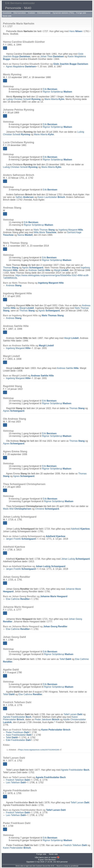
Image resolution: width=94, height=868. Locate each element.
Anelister (32, 13)
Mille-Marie (45, 232)
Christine (47, 509)
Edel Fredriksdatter (18, 740)
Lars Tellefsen (16, 782)
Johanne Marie (54, 596)
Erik (50, 89)
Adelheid (80, 529)
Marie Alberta (54, 99)
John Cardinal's (37, 866)
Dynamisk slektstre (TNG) (63, 13)
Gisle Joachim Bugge (71, 64)
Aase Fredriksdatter (19, 735)
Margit (61, 270)
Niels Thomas (44, 230)
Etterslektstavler (44, 13)
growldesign (75, 866)
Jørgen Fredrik (21, 539)
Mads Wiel (17, 509)
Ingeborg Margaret (71, 230)
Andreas (14, 285)
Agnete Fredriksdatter (17, 717)
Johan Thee (52, 56)
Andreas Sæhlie (39, 270)
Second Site (46, 866)
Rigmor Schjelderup (57, 92)
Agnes (33, 268)
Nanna (25, 235)
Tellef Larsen (73, 714)
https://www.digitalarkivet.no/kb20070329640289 (39, 750)
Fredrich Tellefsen (18, 780)
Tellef (65, 659)
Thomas (11, 268)
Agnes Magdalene (21, 67)
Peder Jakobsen (47, 719)
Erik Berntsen (50, 860)
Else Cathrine (18, 599)
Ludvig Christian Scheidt (23, 99)
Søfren (25, 197)
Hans (76, 31)
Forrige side (81, 13)
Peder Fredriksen (17, 732)
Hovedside (7, 13)
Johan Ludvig (75, 559)
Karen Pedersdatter (56, 730)
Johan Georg (55, 626)
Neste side (7, 16)
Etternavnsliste (20, 13)
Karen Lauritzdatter (51, 197)
